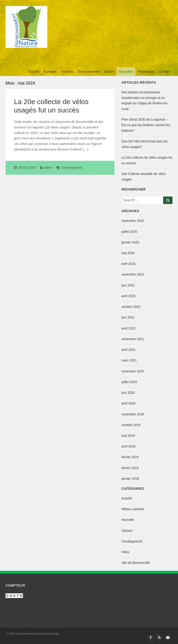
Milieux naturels (133, 509)
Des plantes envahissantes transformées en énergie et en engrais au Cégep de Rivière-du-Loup (145, 100)
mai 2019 (128, 436)
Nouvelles (126, 72)
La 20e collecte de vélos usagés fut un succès (147, 160)
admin (48, 168)
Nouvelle (128, 520)
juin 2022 (128, 317)
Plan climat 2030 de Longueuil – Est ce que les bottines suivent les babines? (146, 125)
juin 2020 (128, 393)
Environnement (89, 72)
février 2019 (130, 457)
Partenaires (146, 72)
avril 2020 (129, 403)
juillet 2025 (129, 232)
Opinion (127, 531)
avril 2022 (129, 328)
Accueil (34, 72)
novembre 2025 (133, 221)
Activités (67, 72)
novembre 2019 (133, 414)
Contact (165, 72)
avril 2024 (129, 264)
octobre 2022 (131, 307)
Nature (109, 72)
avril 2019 (129, 446)
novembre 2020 (133, 371)
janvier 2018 (130, 479)
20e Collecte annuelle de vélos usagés (144, 177)
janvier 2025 (130, 242)
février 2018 (130, 468)
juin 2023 (128, 285)
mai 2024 (128, 253)
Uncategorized (72, 168)
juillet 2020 (129, 382)
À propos (50, 72)
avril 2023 (129, 296)
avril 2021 (129, 350)
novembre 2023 (133, 274)
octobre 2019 (131, 425)
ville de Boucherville (136, 563)
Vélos (126, 552)
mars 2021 (129, 360)
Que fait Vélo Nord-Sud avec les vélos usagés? (145, 144)
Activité (127, 498)
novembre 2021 (133, 339)
